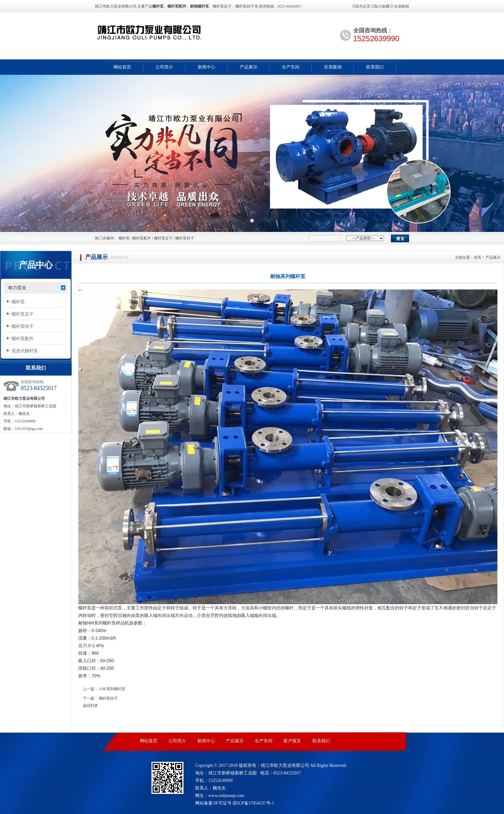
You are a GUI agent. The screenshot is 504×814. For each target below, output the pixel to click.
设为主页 (363, 6)
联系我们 (375, 67)
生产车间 (291, 67)
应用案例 (333, 67)
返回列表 (90, 706)
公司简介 (164, 67)
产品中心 (36, 265)
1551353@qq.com (29, 429)
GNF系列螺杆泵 (112, 689)
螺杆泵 (176, 32)
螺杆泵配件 (142, 238)
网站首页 (122, 67)
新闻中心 (206, 67)
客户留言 (292, 741)
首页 (478, 257)
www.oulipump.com (226, 796)
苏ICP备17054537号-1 (253, 803)
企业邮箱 (402, 6)
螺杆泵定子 (163, 238)
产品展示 (249, 67)
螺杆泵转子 (185, 238)
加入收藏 (382, 6)
